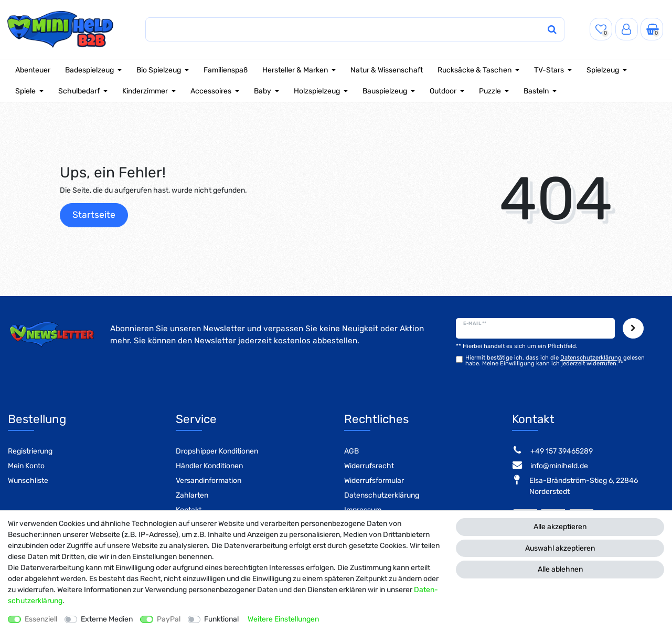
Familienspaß (226, 70)
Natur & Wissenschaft (387, 70)
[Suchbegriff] (345, 30)
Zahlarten (192, 495)
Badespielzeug (89, 70)
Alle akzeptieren (560, 527)
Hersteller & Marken (295, 70)
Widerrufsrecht (369, 466)
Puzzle (490, 91)
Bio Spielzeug (159, 70)
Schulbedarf (79, 91)
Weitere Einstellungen (283, 619)
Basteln (536, 91)
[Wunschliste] (601, 29)
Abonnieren (633, 329)
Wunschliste (28, 481)
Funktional (221, 619)
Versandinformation (209, 481)
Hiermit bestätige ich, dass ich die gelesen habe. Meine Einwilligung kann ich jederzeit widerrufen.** (555, 361)
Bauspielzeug (385, 91)
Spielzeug (603, 70)
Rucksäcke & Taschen (474, 70)
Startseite (94, 215)
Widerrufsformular (374, 481)
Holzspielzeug (317, 91)
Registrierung (30, 451)
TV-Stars (549, 70)
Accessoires (211, 91)
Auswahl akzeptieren (560, 548)
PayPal (169, 619)
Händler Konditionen (209, 466)
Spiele (25, 91)
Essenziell (41, 619)
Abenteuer (33, 70)
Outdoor (443, 91)
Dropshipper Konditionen (217, 451)
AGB (351, 451)
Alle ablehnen (560, 569)
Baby (263, 91)
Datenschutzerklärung (382, 495)
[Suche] (552, 30)
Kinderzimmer (145, 91)
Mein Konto (26, 466)
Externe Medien (107, 619)
